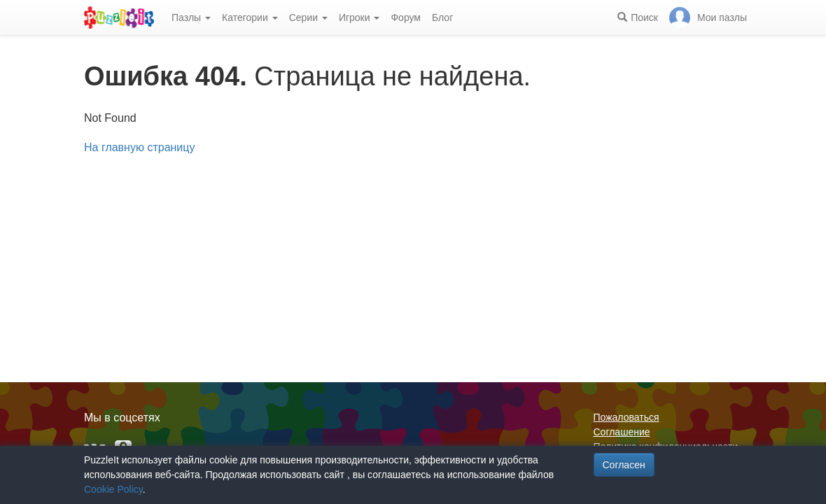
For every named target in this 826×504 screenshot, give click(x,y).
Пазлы (191, 17)
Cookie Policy (113, 489)
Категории (250, 17)
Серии (308, 17)
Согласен (624, 465)
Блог (442, 17)
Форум (406, 17)
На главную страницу (139, 147)
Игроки (359, 17)
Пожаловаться (626, 417)
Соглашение (622, 432)
